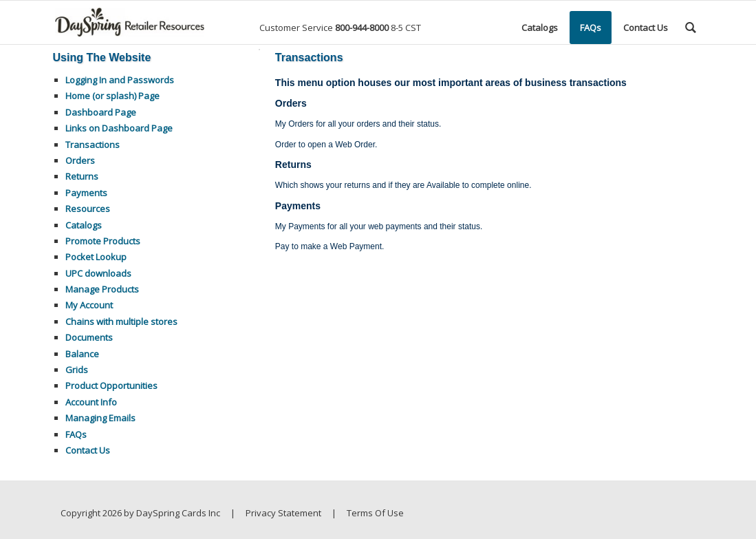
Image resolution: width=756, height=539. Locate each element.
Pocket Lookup (96, 257)
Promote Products (103, 241)
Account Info (91, 402)
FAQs (76, 434)
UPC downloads (98, 273)
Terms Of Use (375, 513)
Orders (80, 160)
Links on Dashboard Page (119, 128)
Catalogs (84, 225)
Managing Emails (100, 418)
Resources (88, 209)
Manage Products (102, 289)
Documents (89, 337)
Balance (82, 354)
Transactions (93, 145)
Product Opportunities (111, 385)
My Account (89, 305)
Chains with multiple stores (121, 321)
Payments (86, 193)
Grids (77, 370)
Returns (82, 176)
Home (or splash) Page (112, 96)
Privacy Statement (283, 513)
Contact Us (88, 450)
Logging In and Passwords (120, 80)
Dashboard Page (101, 112)
